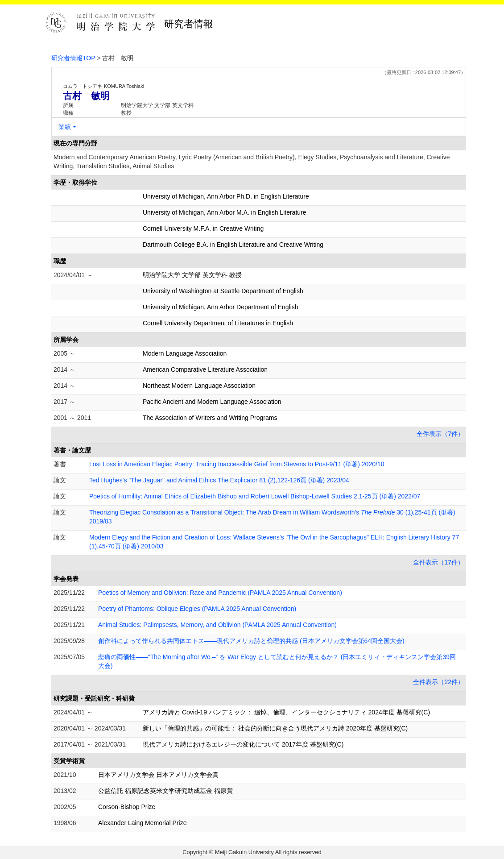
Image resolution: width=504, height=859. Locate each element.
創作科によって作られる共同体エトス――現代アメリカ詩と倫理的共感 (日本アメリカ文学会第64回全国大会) (251, 641)
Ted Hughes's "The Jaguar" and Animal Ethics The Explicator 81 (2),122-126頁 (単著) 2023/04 (219, 480)
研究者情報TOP (73, 58)
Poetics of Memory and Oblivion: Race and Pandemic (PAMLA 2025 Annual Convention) (220, 593)
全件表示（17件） (438, 562)
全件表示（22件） (438, 682)
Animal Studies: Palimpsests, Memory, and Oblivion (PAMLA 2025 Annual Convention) (217, 625)
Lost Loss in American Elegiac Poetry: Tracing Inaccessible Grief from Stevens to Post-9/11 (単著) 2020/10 (237, 464)
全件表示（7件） (440, 434)
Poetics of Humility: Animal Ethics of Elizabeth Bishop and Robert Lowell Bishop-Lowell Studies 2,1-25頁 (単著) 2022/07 (255, 496)
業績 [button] (65, 127)
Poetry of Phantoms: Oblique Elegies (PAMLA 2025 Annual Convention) (197, 609)
